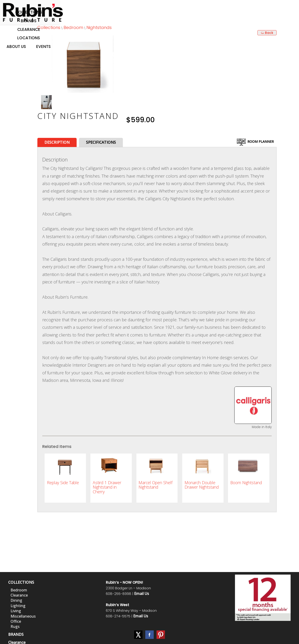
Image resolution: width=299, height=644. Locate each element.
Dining (16, 600)
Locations (29, 38)
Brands (29, 21)
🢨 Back (267, 33)
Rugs (15, 626)
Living (16, 611)
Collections (29, 12)
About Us (16, 47)
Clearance (29, 29)
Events (43, 47)
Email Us (142, 594)
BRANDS (16, 634)
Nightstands (99, 27)
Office (16, 621)
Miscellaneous (23, 616)
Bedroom (73, 27)
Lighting (18, 606)
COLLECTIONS (21, 582)
